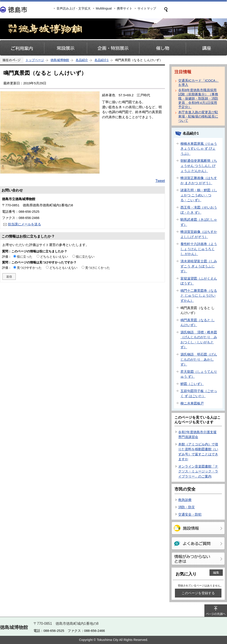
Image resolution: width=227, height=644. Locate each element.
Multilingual (104, 8)
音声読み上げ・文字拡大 (74, 8)
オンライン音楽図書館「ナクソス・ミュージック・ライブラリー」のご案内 (198, 471)
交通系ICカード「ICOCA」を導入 (199, 83)
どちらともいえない (54, 257)
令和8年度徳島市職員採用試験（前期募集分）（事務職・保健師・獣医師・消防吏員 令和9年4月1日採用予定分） (198, 98)
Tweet (160, 181)
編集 (216, 572)
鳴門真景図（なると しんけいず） (198, 323)
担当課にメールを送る (24, 224)
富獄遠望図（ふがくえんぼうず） (199, 281)
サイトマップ (147, 8)
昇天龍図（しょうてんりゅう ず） (199, 374)
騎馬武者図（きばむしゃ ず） (199, 222)
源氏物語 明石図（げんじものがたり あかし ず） (199, 359)
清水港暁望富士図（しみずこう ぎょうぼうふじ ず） (199, 266)
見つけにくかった (98, 268)
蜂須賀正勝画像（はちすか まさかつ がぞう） (199, 180)
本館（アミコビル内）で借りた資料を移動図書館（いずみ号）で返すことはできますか (198, 452)
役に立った (25, 257)
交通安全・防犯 (190, 514)
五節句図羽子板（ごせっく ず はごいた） (199, 393)
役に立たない (85, 257)
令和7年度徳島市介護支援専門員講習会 (197, 435)
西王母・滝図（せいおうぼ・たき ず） (199, 210)
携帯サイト (125, 8)
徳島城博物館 (60, 60)
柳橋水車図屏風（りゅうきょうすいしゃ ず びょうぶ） (199, 149)
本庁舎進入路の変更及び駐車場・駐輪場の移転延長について (198, 116)
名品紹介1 (102, 60)
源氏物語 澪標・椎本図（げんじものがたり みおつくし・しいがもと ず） (199, 340)
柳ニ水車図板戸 (192, 403)
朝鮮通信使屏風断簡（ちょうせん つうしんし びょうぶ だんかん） (199, 166)
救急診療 (185, 500)
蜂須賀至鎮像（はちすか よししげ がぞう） (199, 234)
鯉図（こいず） (192, 384)
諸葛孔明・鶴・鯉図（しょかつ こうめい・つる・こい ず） (199, 195)
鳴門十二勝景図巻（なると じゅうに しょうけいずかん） (199, 296)
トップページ (35, 60)
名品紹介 (82, 60)
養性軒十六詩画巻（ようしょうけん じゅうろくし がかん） (199, 249)
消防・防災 (187, 507)
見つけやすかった (29, 268)
